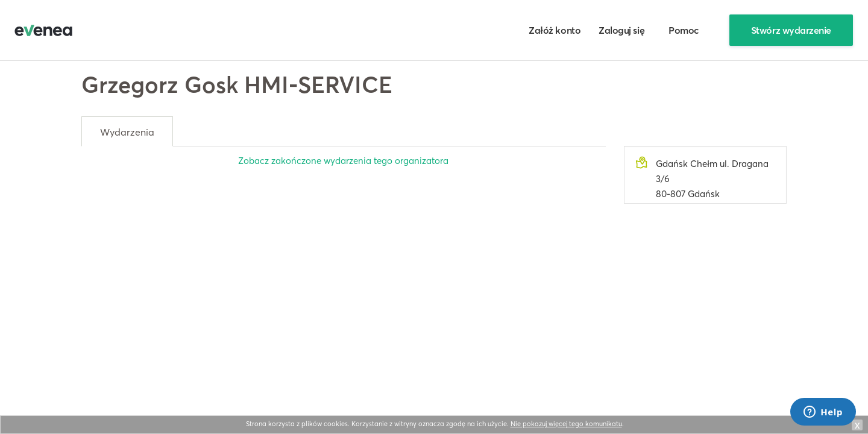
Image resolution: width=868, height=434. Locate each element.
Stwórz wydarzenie (791, 30)
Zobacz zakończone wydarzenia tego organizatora (343, 161)
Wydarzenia (127, 132)
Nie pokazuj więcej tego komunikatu (566, 424)
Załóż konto (555, 30)
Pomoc (684, 30)
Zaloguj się (621, 30)
